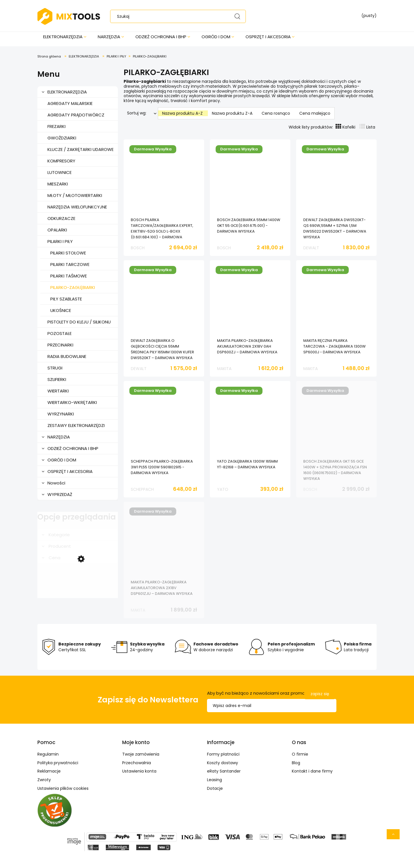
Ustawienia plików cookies (63, 788)
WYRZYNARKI (61, 414)
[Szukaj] (237, 16)
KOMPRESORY (61, 161)
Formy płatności (223, 754)
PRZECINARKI (60, 345)
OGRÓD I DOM (62, 460)
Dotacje (215, 788)
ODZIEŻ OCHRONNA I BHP (73, 448)
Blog (296, 763)
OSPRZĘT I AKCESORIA (70, 471)
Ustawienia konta (139, 771)
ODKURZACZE (61, 218)
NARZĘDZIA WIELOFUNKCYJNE (77, 207)
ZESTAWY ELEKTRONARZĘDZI (76, 425)
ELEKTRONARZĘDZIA (67, 92)
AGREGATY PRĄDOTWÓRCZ (76, 115)
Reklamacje (49, 771)
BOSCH (138, 248)
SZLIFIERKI (57, 379)
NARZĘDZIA (59, 437)
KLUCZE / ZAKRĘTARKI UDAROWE (80, 149)
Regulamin (48, 754)
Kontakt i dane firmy (312, 771)
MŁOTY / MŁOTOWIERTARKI (75, 195)
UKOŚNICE (61, 310)
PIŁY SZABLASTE (66, 299)
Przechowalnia (137, 763)
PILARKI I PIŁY (60, 241)
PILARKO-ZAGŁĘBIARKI (73, 287)
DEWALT (311, 248)
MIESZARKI (58, 184)
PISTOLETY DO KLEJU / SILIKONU (79, 322)
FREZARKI (56, 126)
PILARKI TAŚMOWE (69, 276)
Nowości (56, 483)
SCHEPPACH (142, 489)
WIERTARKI (58, 391)
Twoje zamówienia (141, 754)
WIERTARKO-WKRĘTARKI (72, 402)
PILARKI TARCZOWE (70, 264)
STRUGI (55, 368)
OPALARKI (57, 230)
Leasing (214, 780)
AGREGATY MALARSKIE (70, 103)
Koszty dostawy (223, 763)
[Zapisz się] (320, 694)
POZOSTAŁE (60, 333)
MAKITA (224, 369)
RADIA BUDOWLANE (67, 356)
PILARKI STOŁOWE (68, 253)
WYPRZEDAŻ (60, 494)
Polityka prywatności (58, 763)
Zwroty (44, 780)
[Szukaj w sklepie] (179, 16)
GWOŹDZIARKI (62, 138)
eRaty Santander (224, 771)
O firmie (300, 754)
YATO (223, 489)
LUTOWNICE (60, 172)
